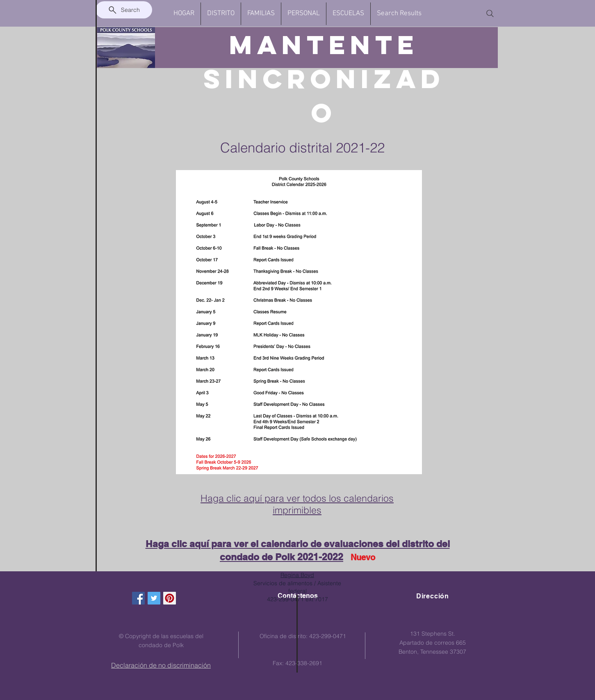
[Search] (124, 10)
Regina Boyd (297, 575)
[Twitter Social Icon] (154, 598)
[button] (221, 14)
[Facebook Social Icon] (138, 598)
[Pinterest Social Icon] (170, 598)
